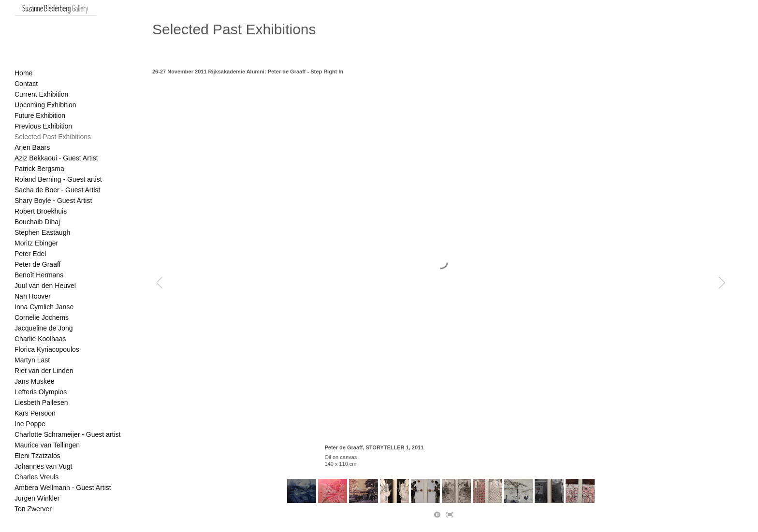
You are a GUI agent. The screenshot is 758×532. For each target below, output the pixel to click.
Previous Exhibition (43, 126)
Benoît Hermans (39, 275)
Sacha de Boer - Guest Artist (57, 190)
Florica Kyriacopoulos (47, 349)
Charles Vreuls (36, 477)
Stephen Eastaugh (42, 232)
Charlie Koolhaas (40, 339)
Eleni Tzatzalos (37, 456)
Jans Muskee (34, 381)
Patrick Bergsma (39, 169)
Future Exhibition (40, 115)
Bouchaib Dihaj (37, 222)
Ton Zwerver (33, 509)
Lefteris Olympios (41, 392)
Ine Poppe (30, 424)
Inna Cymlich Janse (44, 307)
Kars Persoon (35, 413)
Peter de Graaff (37, 264)
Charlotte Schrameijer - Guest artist (67, 434)
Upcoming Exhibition (45, 105)
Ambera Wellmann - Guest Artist (63, 488)
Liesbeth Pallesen (41, 403)
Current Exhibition (41, 94)
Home (23, 73)
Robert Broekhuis (41, 211)
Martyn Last (32, 360)
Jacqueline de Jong (44, 328)
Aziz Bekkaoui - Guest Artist (56, 158)
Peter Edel (30, 254)
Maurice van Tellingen (47, 445)
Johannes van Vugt (43, 466)
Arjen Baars (32, 147)
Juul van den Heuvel (45, 286)
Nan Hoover (33, 296)
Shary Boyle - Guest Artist (53, 201)
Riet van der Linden (44, 371)
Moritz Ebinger (36, 243)
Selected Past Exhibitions (53, 137)
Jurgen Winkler (37, 498)
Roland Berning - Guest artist (58, 179)
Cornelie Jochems (42, 317)
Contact (26, 84)
